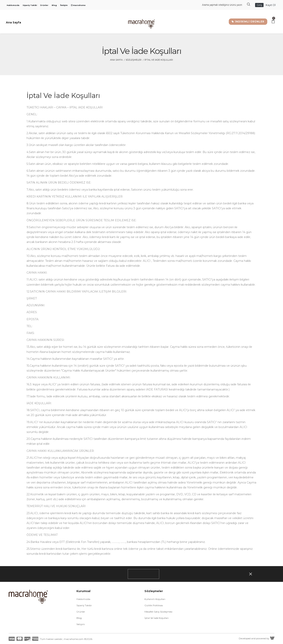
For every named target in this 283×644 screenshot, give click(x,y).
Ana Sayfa (116, 60)
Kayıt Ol (271, 5)
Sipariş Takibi (30, 5)
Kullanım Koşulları (155, 599)
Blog (54, 5)
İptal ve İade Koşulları (157, 618)
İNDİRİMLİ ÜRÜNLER (248, 22)
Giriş (259, 5)
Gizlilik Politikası (154, 605)
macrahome (78, 5)
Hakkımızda (13, 5)
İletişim (64, 5)
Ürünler (44, 5)
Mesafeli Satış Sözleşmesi (158, 612)
